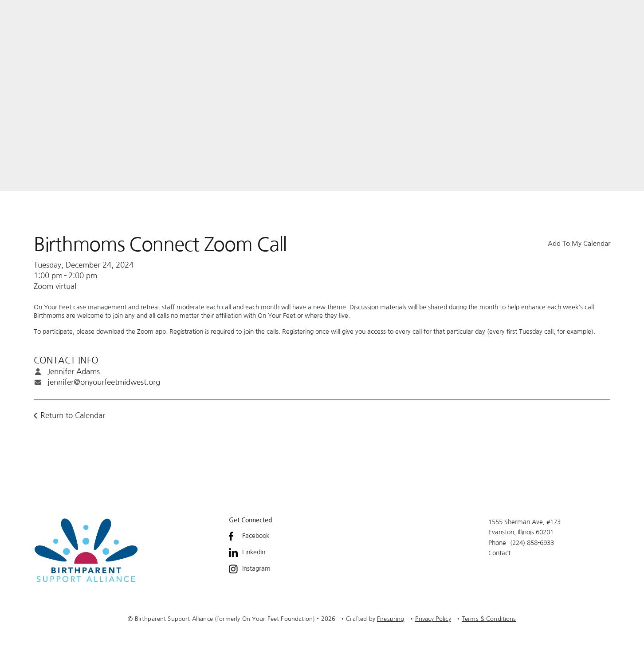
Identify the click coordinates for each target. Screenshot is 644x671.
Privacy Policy (433, 619)
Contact (499, 553)
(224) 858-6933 (532, 543)
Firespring (391, 619)
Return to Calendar (73, 415)
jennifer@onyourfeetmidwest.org (104, 382)
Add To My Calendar (579, 243)
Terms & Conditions (489, 619)
